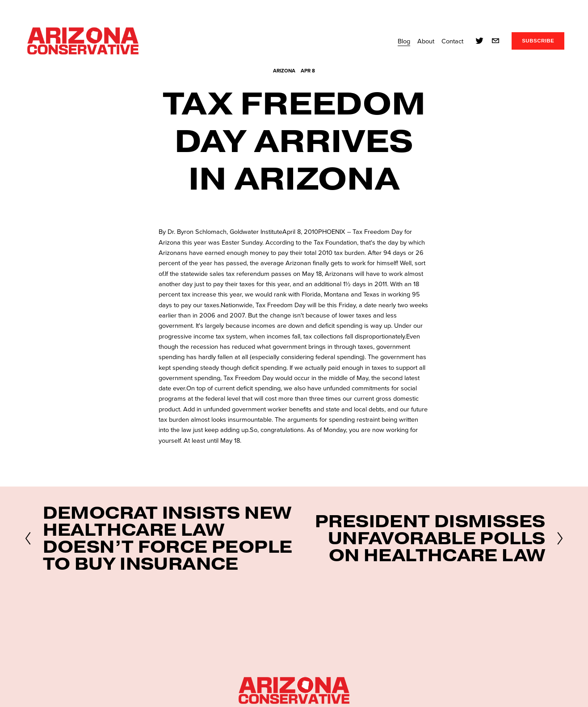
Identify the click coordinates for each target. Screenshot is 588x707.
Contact (452, 41)
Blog (404, 41)
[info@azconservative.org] (496, 41)
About (426, 41)
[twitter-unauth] (479, 41)
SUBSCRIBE (538, 41)
